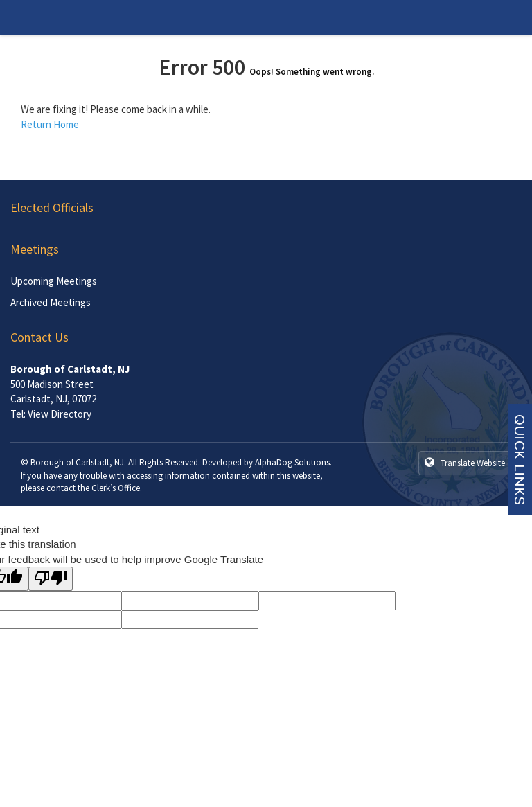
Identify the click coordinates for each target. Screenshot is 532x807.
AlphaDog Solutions (292, 462)
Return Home (50, 124)
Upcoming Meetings (54, 281)
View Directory (60, 414)
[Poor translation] (51, 579)
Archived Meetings (51, 302)
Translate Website (465, 463)
